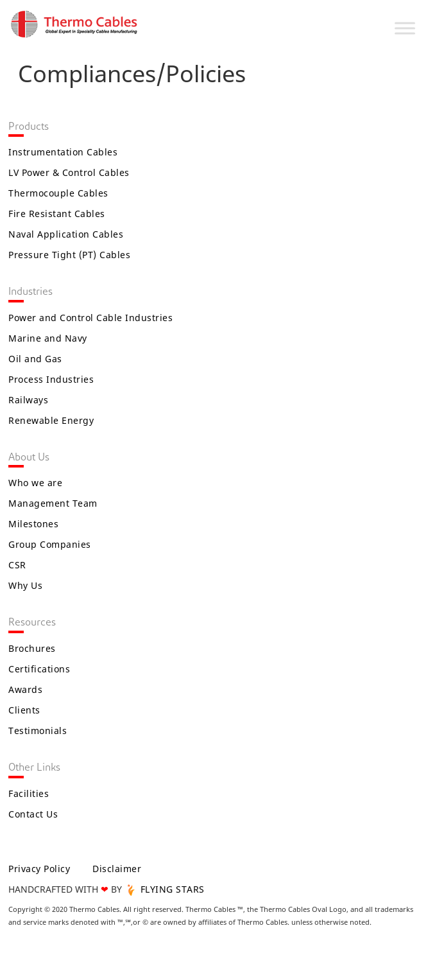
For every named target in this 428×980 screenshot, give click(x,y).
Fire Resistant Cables (57, 214)
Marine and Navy (48, 338)
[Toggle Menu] (405, 28)
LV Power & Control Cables (69, 172)
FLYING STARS (165, 889)
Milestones (33, 524)
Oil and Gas (35, 359)
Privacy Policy (39, 869)
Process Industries (51, 379)
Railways (28, 400)
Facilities (29, 793)
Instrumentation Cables (63, 152)
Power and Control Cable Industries (90, 318)
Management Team (53, 503)
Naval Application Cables (66, 234)
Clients (24, 710)
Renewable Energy (51, 420)
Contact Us (33, 814)
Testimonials (38, 731)
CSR (17, 565)
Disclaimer (117, 869)
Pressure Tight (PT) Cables (69, 255)
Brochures (32, 648)
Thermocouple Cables (58, 193)
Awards (25, 689)
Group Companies (50, 544)
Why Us (25, 585)
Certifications (39, 669)
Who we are (35, 483)
